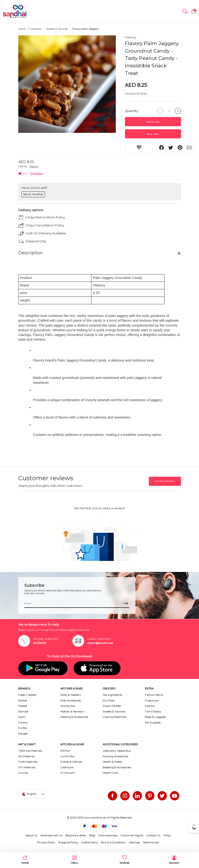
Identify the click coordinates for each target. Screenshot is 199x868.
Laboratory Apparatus (117, 751)
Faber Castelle (27, 695)
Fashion (150, 706)
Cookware (67, 767)
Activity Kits (68, 706)
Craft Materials (28, 762)
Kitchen (66, 751)
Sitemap (134, 842)
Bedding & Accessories (117, 767)
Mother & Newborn (73, 712)
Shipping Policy (68, 842)
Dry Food (109, 700)
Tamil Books (153, 712)
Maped (23, 706)
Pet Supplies (153, 723)
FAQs (167, 835)
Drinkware (68, 773)
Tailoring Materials (30, 751)
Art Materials (26, 756)
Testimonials (151, 842)
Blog (92, 835)
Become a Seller (76, 835)
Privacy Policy (46, 842)
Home (22, 29)
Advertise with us (51, 835)
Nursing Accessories (115, 756)
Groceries (36, 29)
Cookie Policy (89, 842)
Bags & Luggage (155, 717)
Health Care (110, 773)
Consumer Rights (132, 835)
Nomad (23, 712)
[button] (185, 11)
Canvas (23, 773)
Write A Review (165, 481)
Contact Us (153, 835)
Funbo (23, 728)
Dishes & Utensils (71, 762)
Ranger (23, 734)
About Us (31, 835)
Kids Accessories (71, 700)
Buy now (153, 134)
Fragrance (152, 700)
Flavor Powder (112, 706)
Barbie (23, 700)
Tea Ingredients (113, 695)
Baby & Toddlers (71, 695)
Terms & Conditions (113, 842)
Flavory (130, 37)
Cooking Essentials (115, 717)
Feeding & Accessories (74, 717)
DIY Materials (27, 767)
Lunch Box (68, 756)
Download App (108, 835)
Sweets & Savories (57, 29)
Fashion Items (154, 695)
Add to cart (153, 122)
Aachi (22, 717)
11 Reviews (36, 173)
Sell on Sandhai (33, 194)
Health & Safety (113, 762)
